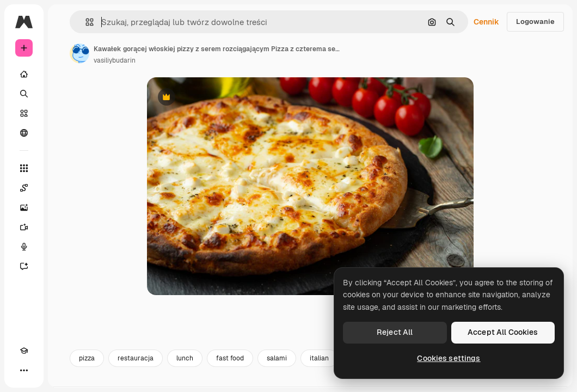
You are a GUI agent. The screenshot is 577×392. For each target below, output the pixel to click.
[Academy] (24, 351)
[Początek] (24, 74)
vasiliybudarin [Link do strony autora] (115, 60)
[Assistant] (24, 266)
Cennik (486, 22)
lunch (185, 358)
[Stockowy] (24, 113)
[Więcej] (24, 370)
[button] (85, 22)
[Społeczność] (24, 133)
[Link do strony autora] (79, 53)
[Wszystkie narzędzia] (24, 168)
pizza (87, 358)
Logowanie (535, 22)
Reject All (395, 332)
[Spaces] (24, 188)
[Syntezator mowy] (24, 247)
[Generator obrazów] (24, 207)
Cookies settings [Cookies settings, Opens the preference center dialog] (449, 358)
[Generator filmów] (24, 227)
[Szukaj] (24, 94)
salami (277, 358)
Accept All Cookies (503, 332)
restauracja (136, 358)
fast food (230, 358)
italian (319, 358)
